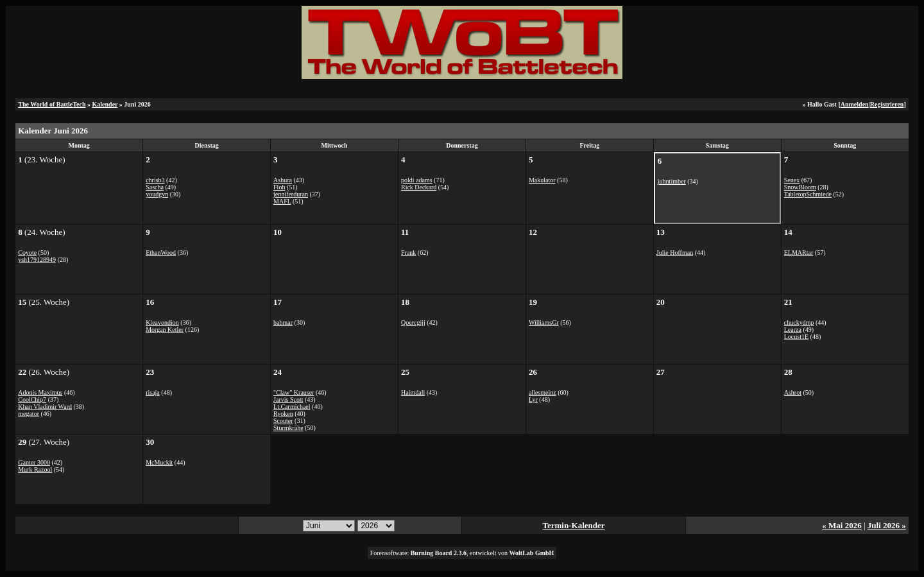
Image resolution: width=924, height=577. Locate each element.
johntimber (672, 181)
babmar (283, 323)
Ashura (283, 180)
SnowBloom (800, 187)
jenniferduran (291, 194)
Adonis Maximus (40, 392)
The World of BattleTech (52, 104)
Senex (792, 180)
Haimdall (413, 392)
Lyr (533, 400)
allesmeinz (543, 392)
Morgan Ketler (165, 330)
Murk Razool (35, 469)
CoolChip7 (32, 400)
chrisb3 (155, 180)
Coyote (27, 253)
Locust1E (796, 337)
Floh (279, 187)
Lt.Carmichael (292, 407)
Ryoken (283, 414)
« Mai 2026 (842, 525)
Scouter (283, 421)
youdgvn (157, 194)
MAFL (282, 201)
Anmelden (855, 104)
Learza (793, 330)
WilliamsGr (544, 323)
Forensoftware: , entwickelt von (462, 553)
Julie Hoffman (675, 253)
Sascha (155, 187)
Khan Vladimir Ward (45, 407)
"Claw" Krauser (294, 392)
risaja (153, 392)
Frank (408, 253)
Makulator (542, 180)
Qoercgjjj (413, 323)
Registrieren (887, 104)
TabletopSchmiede (808, 194)
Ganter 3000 (34, 462)
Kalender (105, 104)
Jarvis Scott (288, 400)
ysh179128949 (37, 260)
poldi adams (417, 180)
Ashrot (793, 392)
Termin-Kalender (574, 525)
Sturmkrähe (288, 428)
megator (29, 414)
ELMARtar (799, 253)
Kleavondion (162, 323)
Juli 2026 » (887, 525)
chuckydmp (799, 323)
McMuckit (159, 462)
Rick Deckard (419, 187)
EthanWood (161, 253)
